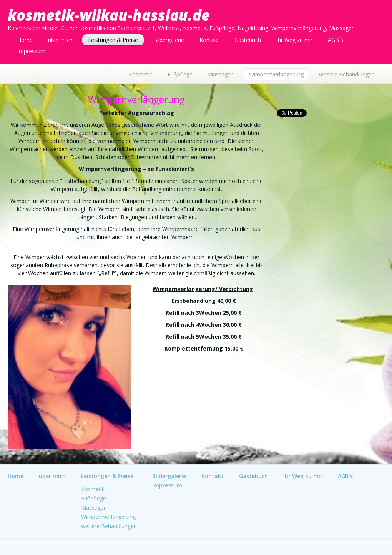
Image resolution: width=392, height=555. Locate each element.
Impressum (31, 51)
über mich (60, 40)
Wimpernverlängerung (276, 74)
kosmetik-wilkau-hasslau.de (109, 15)
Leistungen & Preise (113, 40)
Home (25, 40)
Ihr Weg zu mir (294, 40)
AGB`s (336, 40)
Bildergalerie (169, 40)
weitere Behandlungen (347, 74)
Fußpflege (180, 74)
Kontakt (209, 40)
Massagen (221, 74)
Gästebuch (248, 40)
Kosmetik (140, 74)
